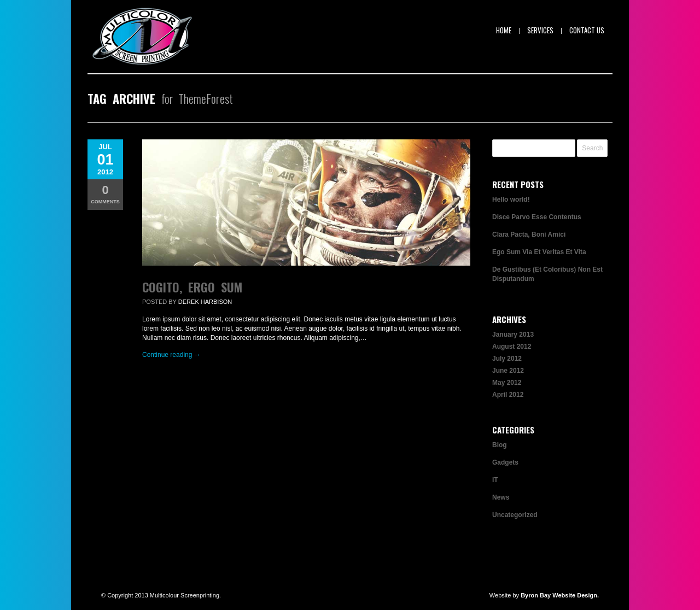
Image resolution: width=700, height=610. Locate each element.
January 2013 (513, 335)
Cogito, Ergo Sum (192, 287)
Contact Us (587, 30)
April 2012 (508, 395)
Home (504, 30)
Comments (105, 194)
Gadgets (505, 462)
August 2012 (512, 347)
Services (540, 30)
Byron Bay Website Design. (560, 595)
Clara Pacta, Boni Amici (529, 234)
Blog (500, 445)
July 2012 (507, 359)
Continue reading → (171, 355)
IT (495, 480)
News (501, 497)
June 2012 (508, 371)
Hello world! (511, 200)
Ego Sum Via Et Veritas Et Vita (539, 252)
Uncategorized (515, 515)
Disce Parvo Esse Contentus (537, 217)
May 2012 (507, 383)
